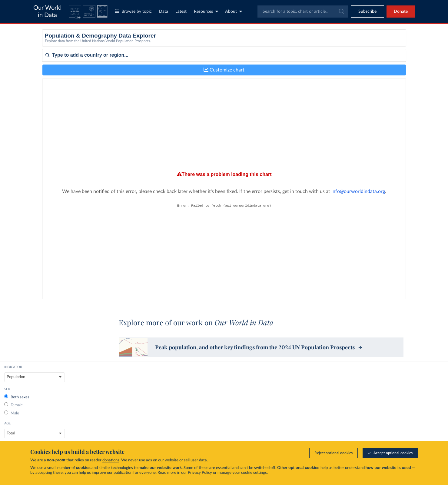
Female (202, 51)
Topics (234, 422)
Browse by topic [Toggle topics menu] (133, 11)
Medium (344, 59)
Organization (305, 433)
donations (111, 460)
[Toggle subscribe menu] (367, 12)
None (342, 43)
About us (302, 422)
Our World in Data (47, 12)
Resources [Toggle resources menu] (206, 11)
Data (164, 12)
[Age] (294, 45)
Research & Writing (377, 422)
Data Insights (372, 433)
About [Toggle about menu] (234, 11)
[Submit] (341, 12)
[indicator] (152, 45)
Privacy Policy (200, 473)
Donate (401, 12)
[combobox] (303, 12)
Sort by (49, 95)
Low (341, 51)
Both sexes (205, 43)
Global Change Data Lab (116, 414)
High (341, 67)
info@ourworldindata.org (267, 194)
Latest (181, 12)
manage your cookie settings (242, 473)
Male (200, 59)
